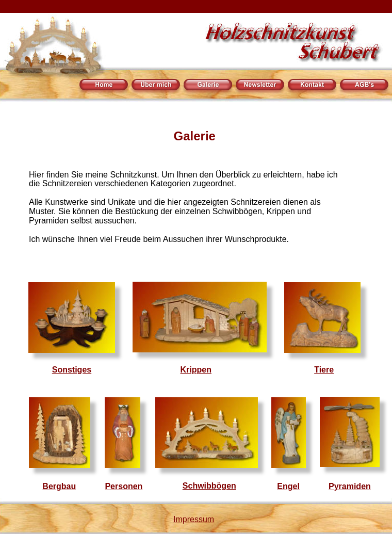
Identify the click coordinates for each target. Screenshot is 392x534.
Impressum (194, 519)
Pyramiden (350, 486)
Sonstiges (72, 370)
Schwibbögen (209, 486)
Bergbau (59, 486)
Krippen (196, 370)
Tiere (324, 370)
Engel (288, 486)
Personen (124, 486)
